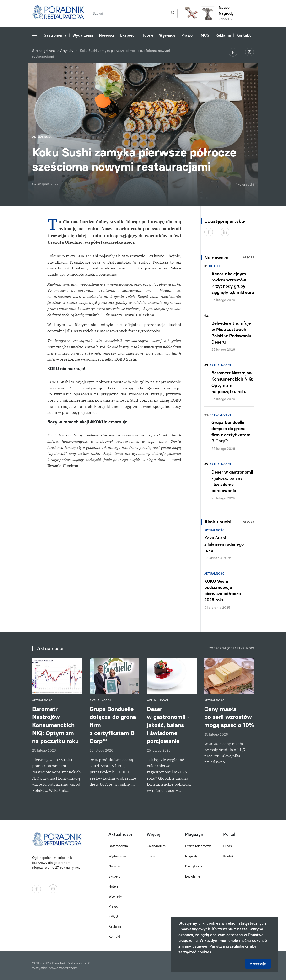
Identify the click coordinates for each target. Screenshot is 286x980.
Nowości (107, 35)
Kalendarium (156, 846)
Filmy (151, 856)
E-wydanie (192, 876)
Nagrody (191, 856)
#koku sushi (245, 185)
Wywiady (167, 35)
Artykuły (67, 51)
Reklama (223, 35)
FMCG (204, 35)
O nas (227, 846)
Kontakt (244, 35)
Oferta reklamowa (198, 846)
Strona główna (44, 51)
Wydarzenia (83, 35)
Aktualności (220, 365)
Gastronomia (55, 35)
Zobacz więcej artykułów (232, 648)
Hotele (147, 35)
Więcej (248, 258)
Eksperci (128, 35)
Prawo (187, 35)
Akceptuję (258, 964)
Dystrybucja (194, 866)
